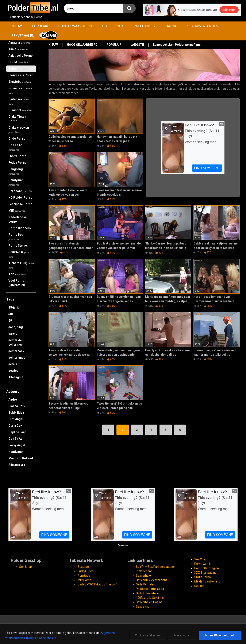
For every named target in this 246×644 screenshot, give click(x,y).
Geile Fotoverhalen (148, 593)
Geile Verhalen (145, 584)
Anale (18, 49)
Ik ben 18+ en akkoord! (220, 635)
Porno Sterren (18, 246)
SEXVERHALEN (23, 36)
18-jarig (14, 307)
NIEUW (17, 26)
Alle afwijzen (182, 635)
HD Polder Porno (20, 198)
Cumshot (20, 110)
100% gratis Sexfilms (150, 598)
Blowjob (20, 82)
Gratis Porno (203, 577)
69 (10, 321)
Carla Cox (15, 426)
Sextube (83, 567)
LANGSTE (137, 45)
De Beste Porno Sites (150, 589)
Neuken (199, 586)
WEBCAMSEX (145, 26)
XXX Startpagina (205, 573)
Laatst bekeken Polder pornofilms (177, 45)
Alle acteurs (18, 465)
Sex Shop (26, 567)
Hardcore (21, 191)
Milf (17, 211)
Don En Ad (16, 439)
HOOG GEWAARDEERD (75, 26)
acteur (13, 364)
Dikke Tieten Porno (17, 119)
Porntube (84, 576)
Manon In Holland (21, 458)
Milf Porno (84, 580)
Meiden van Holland (207, 581)
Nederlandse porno (18, 219)
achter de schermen (16, 342)
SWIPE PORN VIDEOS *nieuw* (97, 584)
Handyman (16, 182)
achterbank (16, 351)
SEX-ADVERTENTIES (203, 26)
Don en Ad (16, 147)
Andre (13, 399)
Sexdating (143, 607)
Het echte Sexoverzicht (151, 580)
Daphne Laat (17, 432)
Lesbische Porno (20, 204)
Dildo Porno (17, 139)
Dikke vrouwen (19, 130)
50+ (11, 314)
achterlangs (17, 358)
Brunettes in (20, 90)
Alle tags (16, 377)
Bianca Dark (17, 406)
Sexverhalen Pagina (149, 602)
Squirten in (19, 254)
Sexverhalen (144, 576)
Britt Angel (16, 419)
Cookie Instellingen (147, 635)
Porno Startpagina (207, 568)
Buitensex (18, 101)
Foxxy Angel (17, 445)
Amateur (20, 43)
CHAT (121, 26)
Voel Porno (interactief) (17, 283)
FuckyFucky (85, 571)
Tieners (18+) (21, 265)
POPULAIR (40, 26)
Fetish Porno (18, 163)
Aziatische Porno (21, 56)
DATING (171, 26)
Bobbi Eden (16, 413)
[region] (123, 634)
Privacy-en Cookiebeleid (40, 638)
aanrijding (16, 327)
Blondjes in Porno (21, 75)
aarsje (13, 334)
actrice (13, 371)
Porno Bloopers (20, 228)
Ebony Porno (17, 156)
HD (104, 26)
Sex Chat (200, 559)
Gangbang (16, 171)
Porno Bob (16, 237)
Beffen (18, 69)
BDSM (18, 62)
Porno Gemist (203, 564)
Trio (17, 274)
